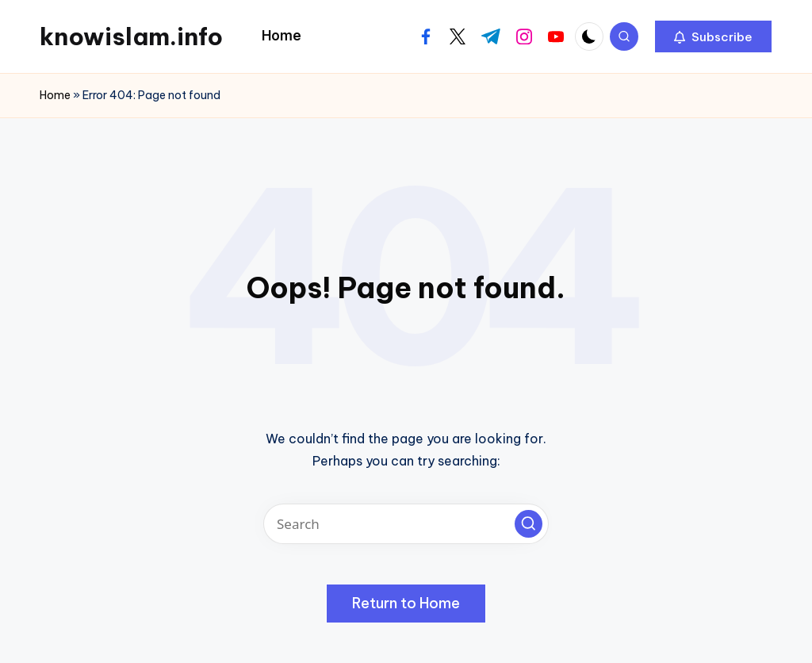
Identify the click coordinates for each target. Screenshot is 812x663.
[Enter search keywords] (406, 524)
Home (55, 95)
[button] (713, 36)
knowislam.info (131, 36)
